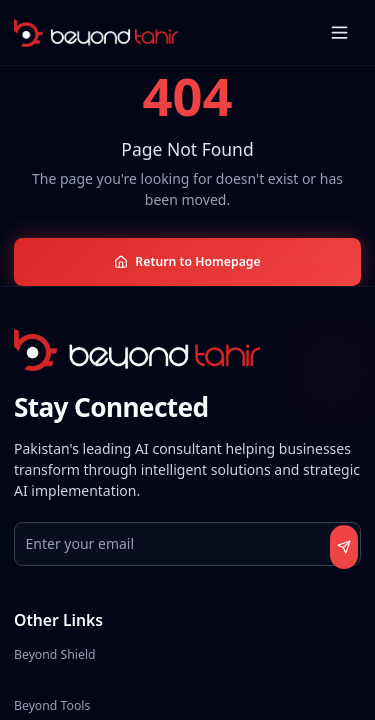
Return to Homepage (187, 261)
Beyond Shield (55, 654)
